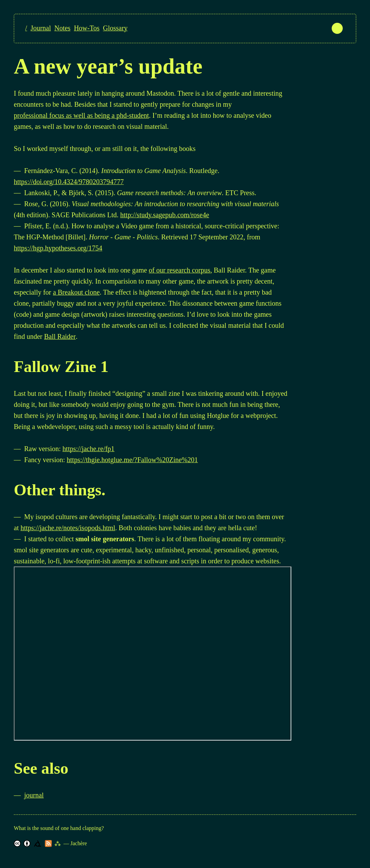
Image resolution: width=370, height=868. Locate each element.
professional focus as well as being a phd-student (81, 115)
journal (34, 795)
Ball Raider (60, 336)
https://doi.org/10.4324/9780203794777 (69, 182)
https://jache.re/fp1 (89, 449)
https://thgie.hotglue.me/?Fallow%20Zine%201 (132, 460)
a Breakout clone (76, 292)
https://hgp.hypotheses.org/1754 (58, 248)
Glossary (115, 28)
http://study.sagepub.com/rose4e (165, 215)
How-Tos (87, 28)
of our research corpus (179, 270)
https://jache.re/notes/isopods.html (68, 528)
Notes (62, 28)
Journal (41, 28)
